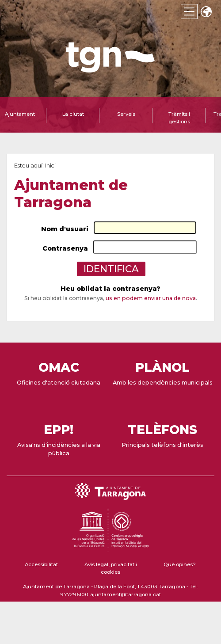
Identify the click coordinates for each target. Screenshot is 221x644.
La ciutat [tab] (73, 114)
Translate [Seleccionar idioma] (206, 13)
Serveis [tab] (126, 114)
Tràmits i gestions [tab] (179, 118)
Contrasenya (65, 248)
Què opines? (180, 564)
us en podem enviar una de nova (151, 298)
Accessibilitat (41, 564)
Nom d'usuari (65, 229)
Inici (50, 166)
